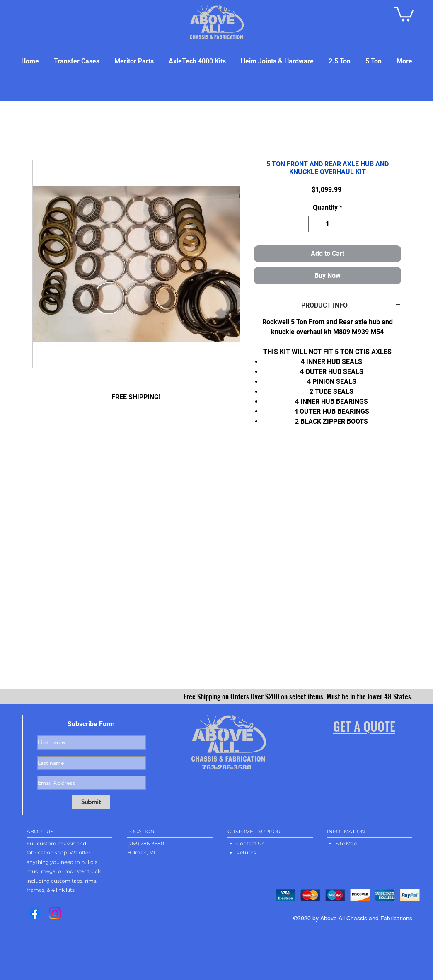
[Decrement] (315, 224)
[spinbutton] (327, 224)
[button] (404, 13)
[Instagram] (55, 913)
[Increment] (339, 224)
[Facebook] (35, 913)
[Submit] (91, 802)
